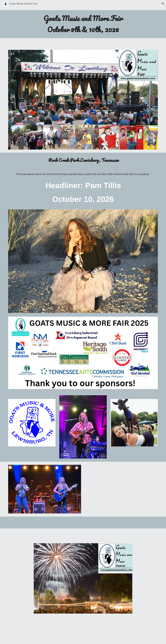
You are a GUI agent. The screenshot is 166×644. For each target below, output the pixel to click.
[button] (163, 4)
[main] (83, 24)
